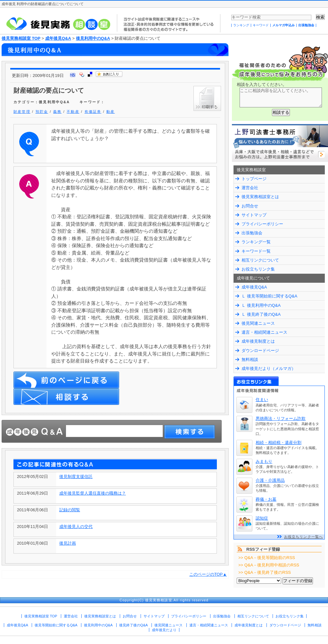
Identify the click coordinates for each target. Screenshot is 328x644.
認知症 (262, 518)
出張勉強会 (306, 25)
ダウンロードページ (260, 351)
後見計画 (68, 543)
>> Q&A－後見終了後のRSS (265, 572)
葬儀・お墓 (266, 499)
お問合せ (250, 206)
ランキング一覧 (256, 242)
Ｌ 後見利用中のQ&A (261, 305)
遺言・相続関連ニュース (264, 332)
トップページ (254, 179)
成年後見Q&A (58, 38)
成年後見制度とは (258, 341)
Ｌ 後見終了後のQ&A (261, 314)
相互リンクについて (260, 260)
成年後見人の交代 (76, 527)
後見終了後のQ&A (133, 625)
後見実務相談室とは (260, 197)
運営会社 (250, 188)
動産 (111, 112)
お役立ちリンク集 (258, 269)
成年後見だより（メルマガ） (269, 368)
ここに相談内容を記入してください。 (281, 97)
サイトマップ (254, 215)
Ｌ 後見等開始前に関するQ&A (269, 296)
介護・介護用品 (270, 480)
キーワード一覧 (256, 251)
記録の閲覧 (70, 510)
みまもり (264, 461)
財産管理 (22, 112)
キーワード (261, 25)
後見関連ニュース (258, 323)
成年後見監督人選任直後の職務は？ (93, 493)
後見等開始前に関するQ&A (56, 625)
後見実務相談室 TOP (21, 38)
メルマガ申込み (283, 25)
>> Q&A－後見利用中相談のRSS (269, 565)
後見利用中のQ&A (93, 38)
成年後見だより (164, 630)
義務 (57, 112)
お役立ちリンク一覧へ (303, 537)
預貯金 (42, 112)
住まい (262, 400)
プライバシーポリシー (262, 224)
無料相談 (250, 360)
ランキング (241, 25)
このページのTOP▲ (208, 574)
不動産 (73, 112)
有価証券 (93, 112)
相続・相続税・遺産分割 (279, 443)
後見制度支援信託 (76, 477)
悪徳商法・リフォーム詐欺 (281, 418)
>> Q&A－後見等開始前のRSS (267, 558)
